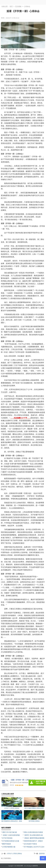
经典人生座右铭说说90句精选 (33, 832)
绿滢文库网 (20, 866)
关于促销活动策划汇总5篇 (11, 841)
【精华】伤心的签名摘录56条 (33, 835)
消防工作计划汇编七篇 (9, 832)
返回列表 (42, 854)
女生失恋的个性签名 (30, 844)
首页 (11, 7)
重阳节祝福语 (7, 844)
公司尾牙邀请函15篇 (9, 847)
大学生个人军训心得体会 (14, 854)
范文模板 (18, 7)
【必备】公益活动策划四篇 (11, 835)
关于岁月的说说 (7, 838)
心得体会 (27, 7)
